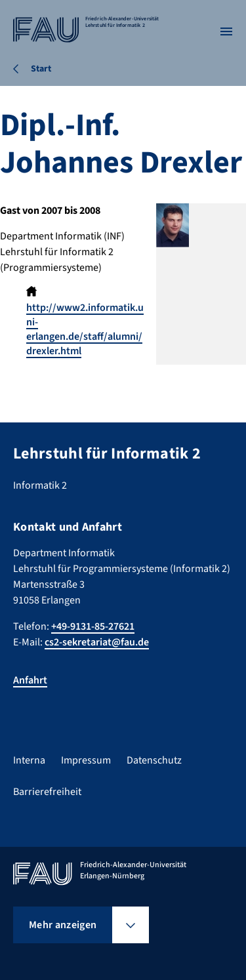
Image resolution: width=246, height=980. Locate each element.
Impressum (86, 760)
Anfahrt (30, 680)
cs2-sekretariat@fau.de (97, 642)
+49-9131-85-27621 (93, 626)
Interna (29, 760)
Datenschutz (154, 760)
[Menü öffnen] (226, 31)
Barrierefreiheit (47, 792)
